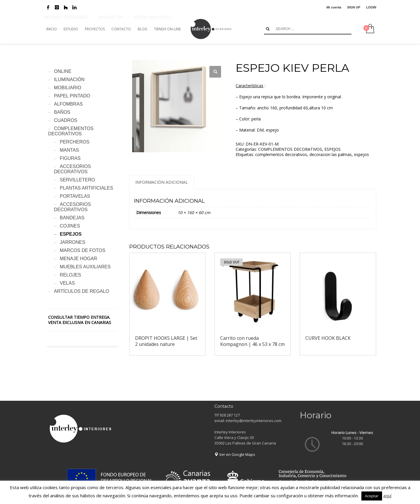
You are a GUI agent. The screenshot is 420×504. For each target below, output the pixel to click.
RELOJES (70, 275)
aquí (387, 496)
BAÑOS (62, 112)
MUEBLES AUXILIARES (85, 267)
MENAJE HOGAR (78, 259)
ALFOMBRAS (68, 104)
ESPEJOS (332, 149)
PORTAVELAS (75, 196)
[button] (215, 72)
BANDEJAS (72, 218)
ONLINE (63, 71)
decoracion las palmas (331, 154)
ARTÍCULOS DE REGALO (82, 291)
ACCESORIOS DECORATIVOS (72, 169)
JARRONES (72, 242)
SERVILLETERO (77, 180)
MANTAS (69, 150)
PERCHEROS (75, 142)
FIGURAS (70, 158)
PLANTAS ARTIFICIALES (86, 188)
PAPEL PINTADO (72, 96)
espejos (362, 154)
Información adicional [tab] (162, 182)
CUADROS (66, 120)
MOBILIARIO (68, 88)
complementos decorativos (281, 154)
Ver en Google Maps (235, 454)
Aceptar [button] (372, 496)
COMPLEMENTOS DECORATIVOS (290, 149)
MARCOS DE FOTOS (83, 250)
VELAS (67, 283)
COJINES (70, 226)
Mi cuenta (334, 7)
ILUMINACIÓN (69, 79)
